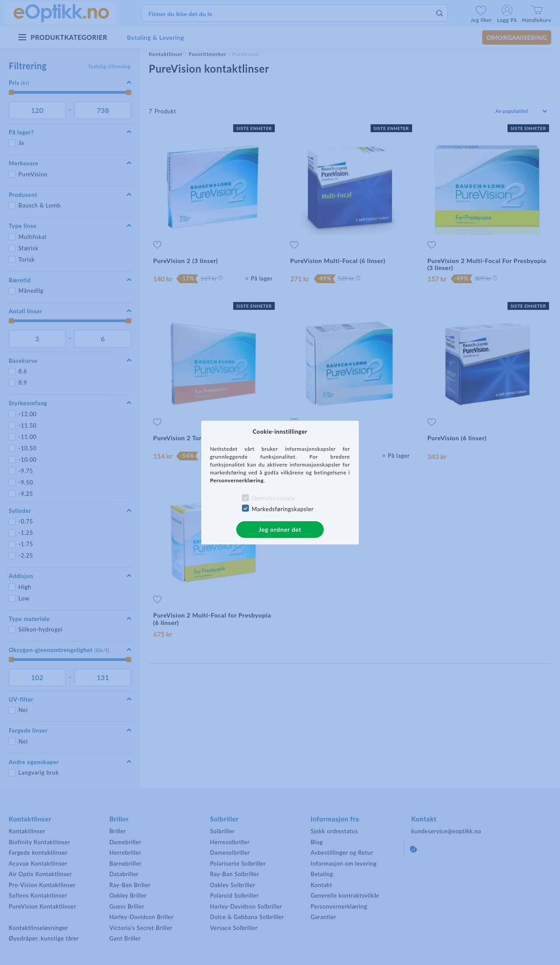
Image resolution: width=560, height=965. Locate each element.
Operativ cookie (273, 498)
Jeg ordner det (280, 529)
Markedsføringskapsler (283, 509)
